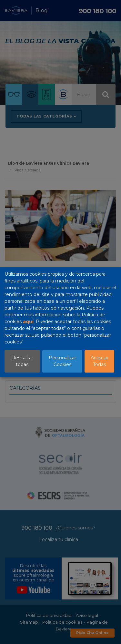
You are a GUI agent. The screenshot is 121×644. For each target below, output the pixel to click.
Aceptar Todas (100, 361)
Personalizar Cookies (62, 361)
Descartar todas (22, 361)
